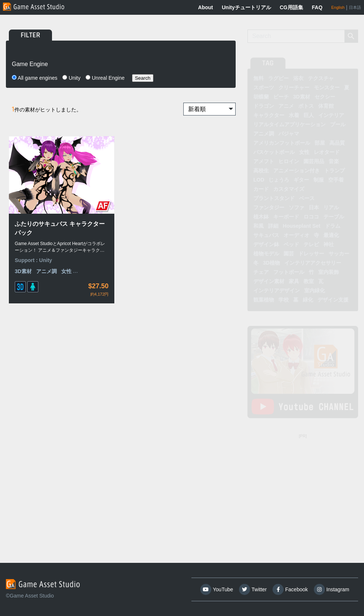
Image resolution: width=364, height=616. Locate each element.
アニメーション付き (297, 171)
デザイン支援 (333, 300)
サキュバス (266, 235)
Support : (27, 234)
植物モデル (266, 254)
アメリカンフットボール (282, 143)
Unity (71, 78)
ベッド (291, 244)
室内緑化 (315, 290)
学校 (284, 300)
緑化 (308, 300)
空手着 (336, 180)
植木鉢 (261, 217)
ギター (301, 180)
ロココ (311, 217)
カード (261, 189)
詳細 (273, 226)
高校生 (261, 171)
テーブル (334, 217)
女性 (304, 152)
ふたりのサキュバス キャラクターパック (41, 202)
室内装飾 (329, 272)
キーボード (286, 217)
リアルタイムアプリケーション (290, 124)
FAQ (317, 7)
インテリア (331, 115)
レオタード (327, 152)
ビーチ (281, 97)
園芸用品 (314, 161)
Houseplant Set (302, 226)
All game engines (35, 78)
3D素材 (23, 245)
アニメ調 (46, 245)
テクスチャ (321, 78)
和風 (259, 226)
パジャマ (289, 134)
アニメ (286, 106)
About (205, 7)
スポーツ (264, 87)
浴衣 (298, 78)
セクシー (325, 97)
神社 (329, 244)
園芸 (289, 254)
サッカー (339, 254)
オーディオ (297, 235)
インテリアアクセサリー (313, 263)
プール (338, 124)
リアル (331, 207)
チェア (261, 272)
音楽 (334, 161)
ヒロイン (289, 161)
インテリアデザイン (277, 290)
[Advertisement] (303, 487)
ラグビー (278, 78)
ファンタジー (269, 207)
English (338, 7)
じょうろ (279, 180)
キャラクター (269, 115)
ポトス (306, 106)
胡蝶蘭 (261, 97)
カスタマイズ (289, 189)
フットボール (289, 272)
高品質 (337, 143)
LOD (259, 180)
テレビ (311, 244)
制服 (319, 180)
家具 (294, 281)
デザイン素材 (269, 281)
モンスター (327, 87)
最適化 (331, 235)
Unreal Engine (105, 78)
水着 (294, 115)
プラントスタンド (274, 198)
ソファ (297, 207)
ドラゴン (264, 106)
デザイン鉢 (266, 244)
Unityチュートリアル (247, 7)
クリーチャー (294, 87)
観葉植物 (264, 300)
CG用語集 (292, 7)
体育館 (326, 106)
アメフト (264, 161)
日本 (314, 207)
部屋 (320, 143)
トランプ (334, 171)
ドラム (333, 226)
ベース (307, 198)
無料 (259, 78)
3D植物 (271, 263)
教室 (309, 281)
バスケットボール (274, 152)
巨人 (309, 115)
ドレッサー (311, 254)
